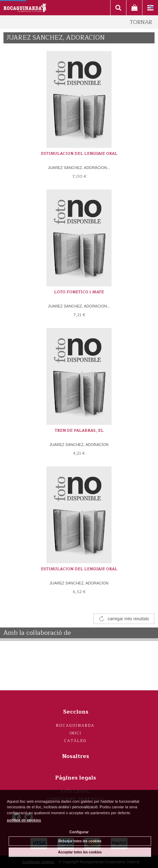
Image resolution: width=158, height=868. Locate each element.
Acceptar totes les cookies (80, 852)
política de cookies (24, 820)
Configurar (79, 832)
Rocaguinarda (75, 726)
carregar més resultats (128, 619)
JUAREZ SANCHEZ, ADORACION (79, 445)
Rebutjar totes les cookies (80, 841)
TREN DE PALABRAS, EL (79, 431)
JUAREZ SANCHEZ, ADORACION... (79, 168)
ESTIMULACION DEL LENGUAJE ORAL (79, 154)
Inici (76, 733)
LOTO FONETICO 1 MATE (79, 292)
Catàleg (75, 741)
